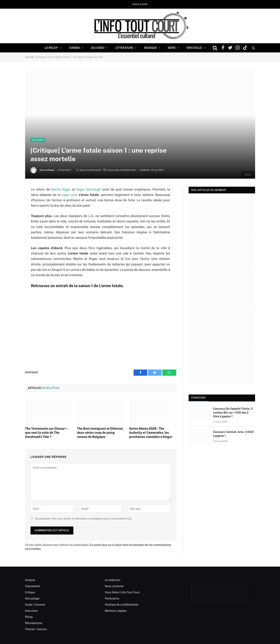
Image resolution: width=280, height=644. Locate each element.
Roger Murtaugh (88, 189)
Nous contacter (114, 586)
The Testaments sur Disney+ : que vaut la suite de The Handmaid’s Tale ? (46, 433)
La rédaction (113, 580)
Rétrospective (34, 623)
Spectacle (194, 48)
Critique (30, 592)
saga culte (70, 195)
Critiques (38, 140)
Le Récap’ (51, 48)
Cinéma (75, 48)
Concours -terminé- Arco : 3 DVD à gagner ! (233, 434)
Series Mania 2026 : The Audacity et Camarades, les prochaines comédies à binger (151, 433)
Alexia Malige (47, 170)
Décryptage (32, 598)
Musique (151, 48)
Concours (199, 398)
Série (172, 48)
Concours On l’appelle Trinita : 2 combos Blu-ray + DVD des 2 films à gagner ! (233, 413)
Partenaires (112, 598)
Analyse (30, 580)
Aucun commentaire (89, 170)
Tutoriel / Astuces (36, 629)
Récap (29, 617)
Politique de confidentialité (122, 605)
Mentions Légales (116, 611)
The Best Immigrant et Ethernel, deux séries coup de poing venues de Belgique (100, 433)
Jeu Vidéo (98, 48)
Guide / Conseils (35, 605)
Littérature (124, 48)
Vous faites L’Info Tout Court (122, 592)
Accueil (29, 57)
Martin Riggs (61, 189)
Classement (32, 586)
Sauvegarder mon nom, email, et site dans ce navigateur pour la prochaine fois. (83, 519)
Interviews (32, 611)
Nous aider (140, 4)
